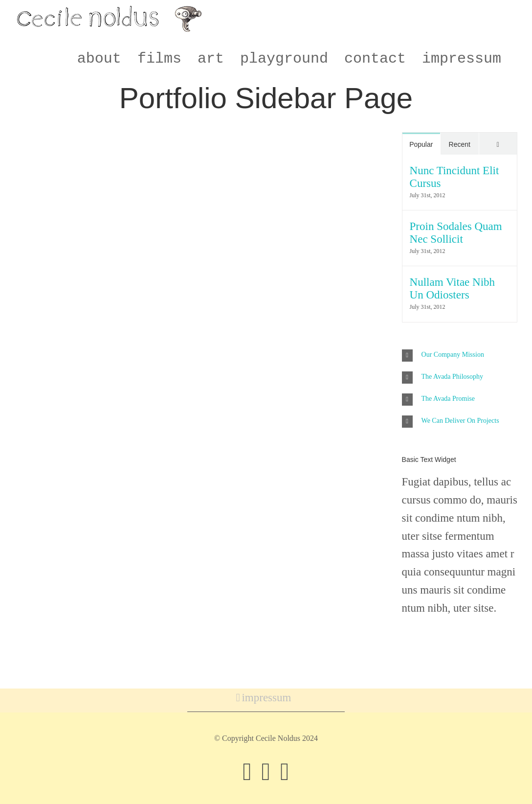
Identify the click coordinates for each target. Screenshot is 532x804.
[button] (460, 356)
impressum (266, 698)
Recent (460, 144)
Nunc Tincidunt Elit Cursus (454, 177)
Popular (421, 144)
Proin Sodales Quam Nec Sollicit (456, 233)
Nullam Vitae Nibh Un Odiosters (453, 288)
